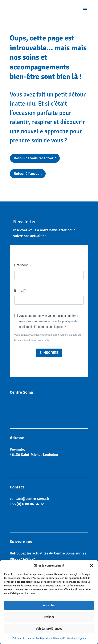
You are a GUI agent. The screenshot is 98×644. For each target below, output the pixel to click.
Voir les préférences (49, 629)
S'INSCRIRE (49, 353)
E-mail (19, 290)
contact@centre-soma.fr (30, 499)
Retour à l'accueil (28, 174)
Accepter (49, 605)
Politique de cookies (23, 638)
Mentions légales (76, 638)
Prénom (21, 265)
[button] (92, 565)
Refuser (49, 617)
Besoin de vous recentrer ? (35, 158)
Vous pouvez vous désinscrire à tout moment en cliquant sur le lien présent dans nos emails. (48, 337)
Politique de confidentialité (51, 638)
